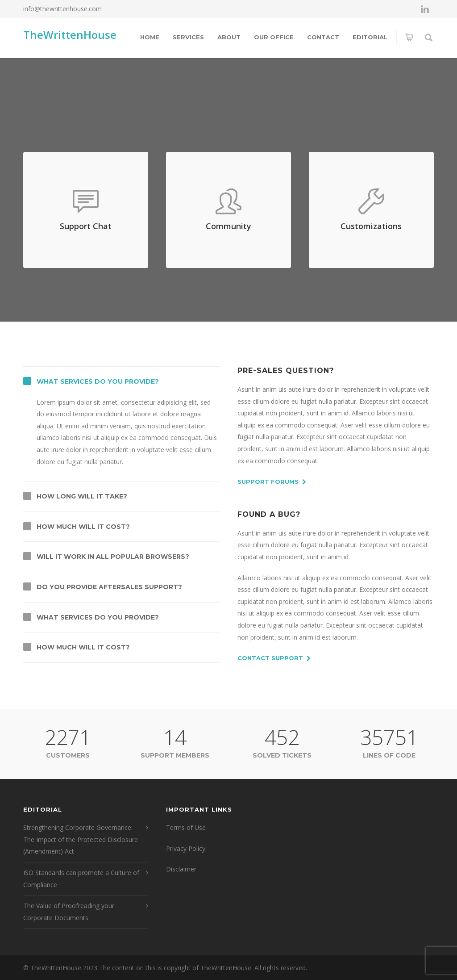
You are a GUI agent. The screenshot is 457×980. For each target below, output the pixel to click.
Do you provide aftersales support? (109, 587)
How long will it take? (82, 496)
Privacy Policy (186, 848)
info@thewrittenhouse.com (62, 9)
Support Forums (272, 482)
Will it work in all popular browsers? (113, 557)
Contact (323, 37)
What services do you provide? (98, 381)
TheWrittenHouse (70, 35)
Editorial (370, 37)
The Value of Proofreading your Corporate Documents (69, 912)
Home (150, 37)
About (229, 37)
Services (188, 37)
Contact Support (274, 658)
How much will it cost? (83, 527)
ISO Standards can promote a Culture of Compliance (81, 879)
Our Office (274, 37)
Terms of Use (186, 827)
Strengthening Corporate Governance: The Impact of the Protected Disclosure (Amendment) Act (81, 839)
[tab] (121, 381)
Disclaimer (181, 869)
